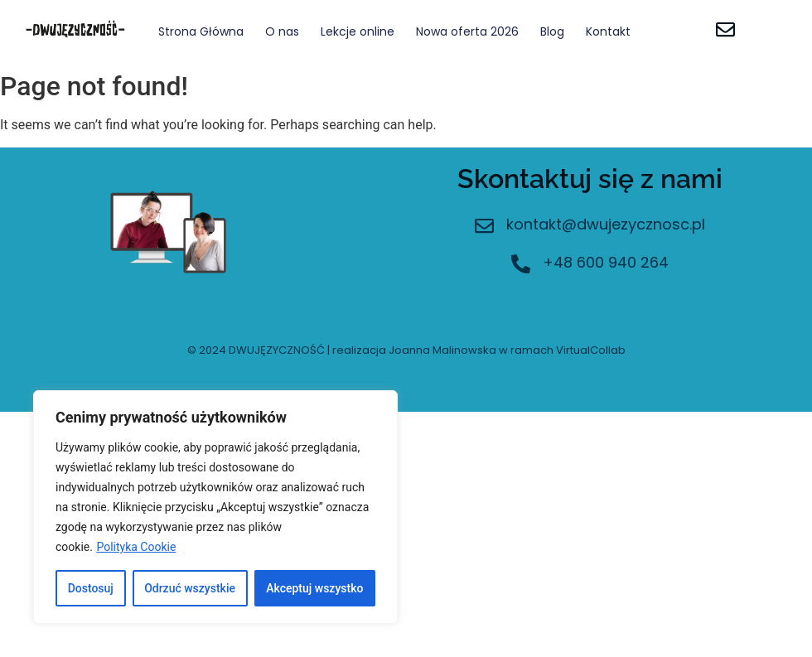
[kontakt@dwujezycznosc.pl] (484, 227)
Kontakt (608, 31)
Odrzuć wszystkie (190, 588)
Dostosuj (91, 588)
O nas (282, 31)
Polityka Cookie (136, 547)
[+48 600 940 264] (521, 266)
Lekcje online (358, 31)
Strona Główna (201, 31)
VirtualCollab (591, 350)
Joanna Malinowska (442, 350)
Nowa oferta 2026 (467, 31)
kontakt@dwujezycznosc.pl (606, 224)
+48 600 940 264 (606, 262)
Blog (552, 31)
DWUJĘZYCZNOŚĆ (277, 350)
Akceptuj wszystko (314, 588)
